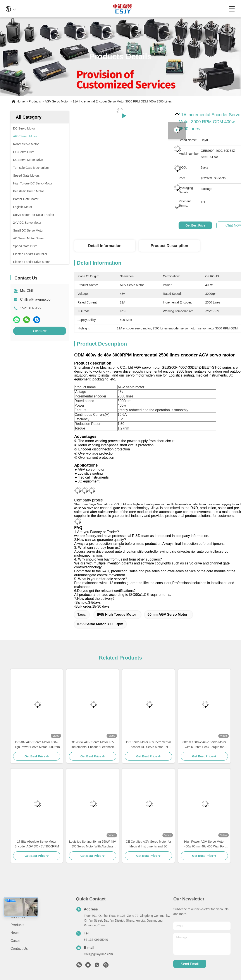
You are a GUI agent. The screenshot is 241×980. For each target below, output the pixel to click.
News (15, 933)
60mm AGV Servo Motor (168, 614)
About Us (18, 917)
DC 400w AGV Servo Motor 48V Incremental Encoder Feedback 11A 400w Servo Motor (92, 745)
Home (21, 101)
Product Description (169, 246)
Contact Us (19, 948)
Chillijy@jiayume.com (37, 299)
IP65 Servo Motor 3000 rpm (100, 624)
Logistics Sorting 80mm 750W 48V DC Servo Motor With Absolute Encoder (93, 844)
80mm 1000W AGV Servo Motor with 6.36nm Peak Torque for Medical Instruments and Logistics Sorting (204, 745)
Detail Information (105, 246)
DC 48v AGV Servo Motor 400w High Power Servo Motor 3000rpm (37, 745)
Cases (15, 941)
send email (190, 964)
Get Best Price (195, 225)
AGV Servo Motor (57, 101)
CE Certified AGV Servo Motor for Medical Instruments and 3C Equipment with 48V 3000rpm (149, 844)
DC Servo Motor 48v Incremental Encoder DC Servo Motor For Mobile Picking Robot (148, 745)
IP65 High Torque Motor (116, 614)
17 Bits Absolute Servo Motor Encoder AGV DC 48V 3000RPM (37, 844)
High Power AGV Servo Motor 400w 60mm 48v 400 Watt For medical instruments (204, 844)
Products (35, 101)
